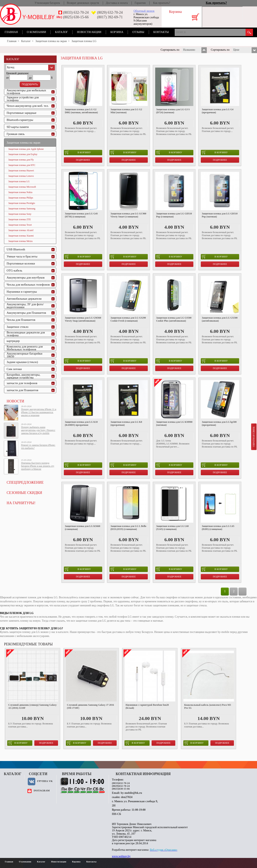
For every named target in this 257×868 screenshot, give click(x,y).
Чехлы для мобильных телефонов (28, 285)
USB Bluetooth (16, 249)
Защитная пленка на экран (51, 41)
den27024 (127, 797)
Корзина (117, 32)
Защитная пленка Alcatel (21, 230)
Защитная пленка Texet (20, 225)
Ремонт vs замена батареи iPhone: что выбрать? (38, 447)
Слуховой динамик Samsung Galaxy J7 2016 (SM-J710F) (90, 706)
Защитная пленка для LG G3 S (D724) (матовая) (173, 111)
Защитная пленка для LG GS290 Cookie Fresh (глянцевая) (128, 319)
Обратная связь (254, 437)
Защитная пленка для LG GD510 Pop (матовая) (220, 215)
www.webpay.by (121, 856)
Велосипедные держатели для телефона (26, 334)
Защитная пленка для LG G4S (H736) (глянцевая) (81, 215)
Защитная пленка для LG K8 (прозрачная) (126, 423)
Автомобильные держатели (24, 299)
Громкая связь (16, 134)
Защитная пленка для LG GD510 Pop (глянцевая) (174, 215)
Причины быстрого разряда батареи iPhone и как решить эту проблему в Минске (38, 466)
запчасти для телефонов (22, 383)
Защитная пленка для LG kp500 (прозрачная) (219, 423)
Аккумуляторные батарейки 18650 (24, 355)
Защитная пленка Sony (20, 214)
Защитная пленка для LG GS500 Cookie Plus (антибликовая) (174, 319)
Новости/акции (89, 32)
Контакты (161, 32)
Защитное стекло (18, 327)
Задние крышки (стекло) (22, 362)
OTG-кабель (14, 270)
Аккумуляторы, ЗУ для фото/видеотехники (25, 306)
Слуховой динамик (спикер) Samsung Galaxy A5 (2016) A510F (32, 706)
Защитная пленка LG (19, 181)
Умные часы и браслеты (22, 256)
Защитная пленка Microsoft (22, 187)
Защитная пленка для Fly (21, 160)
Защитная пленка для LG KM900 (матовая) (174, 423)
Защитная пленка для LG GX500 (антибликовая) (220, 319)
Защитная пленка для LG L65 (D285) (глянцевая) (218, 528)
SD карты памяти (18, 127)
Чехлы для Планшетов (21, 320)
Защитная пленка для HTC (22, 165)
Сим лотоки (14, 369)
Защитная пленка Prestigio (22, 203)
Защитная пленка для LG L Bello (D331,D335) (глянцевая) (128, 528)
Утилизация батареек (47, 3)
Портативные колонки (21, 263)
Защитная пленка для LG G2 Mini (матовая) (126, 111)
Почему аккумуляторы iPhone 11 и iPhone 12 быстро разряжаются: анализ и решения (39, 412)
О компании (37, 32)
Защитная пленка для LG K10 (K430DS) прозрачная (81, 423)
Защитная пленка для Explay (23, 154)
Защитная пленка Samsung (22, 209)
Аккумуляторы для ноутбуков (26, 278)
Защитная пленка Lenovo (21, 176)
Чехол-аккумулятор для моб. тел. (28, 106)
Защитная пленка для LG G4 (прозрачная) (218, 111)
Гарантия (140, 3)
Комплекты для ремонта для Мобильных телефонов (25, 348)
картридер (13, 341)
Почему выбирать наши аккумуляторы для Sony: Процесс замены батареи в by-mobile (38, 430)
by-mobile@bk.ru (131, 793)
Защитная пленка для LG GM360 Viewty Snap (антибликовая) (83, 319)
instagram (42, 790)
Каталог (61, 32)
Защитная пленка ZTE (20, 219)
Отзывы (138, 32)
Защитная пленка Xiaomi (21, 236)
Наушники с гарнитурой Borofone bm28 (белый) (147, 706)
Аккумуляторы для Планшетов (26, 313)
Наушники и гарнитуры (22, 292)
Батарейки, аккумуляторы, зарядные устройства (23, 376)
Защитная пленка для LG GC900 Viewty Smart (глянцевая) (128, 215)
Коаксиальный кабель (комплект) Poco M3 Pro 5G (208, 706)
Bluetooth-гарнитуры (20, 120)
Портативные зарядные (21, 113)
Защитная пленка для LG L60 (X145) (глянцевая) (172, 528)
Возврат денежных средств (83, 3)
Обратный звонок (144, 11)
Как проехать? (162, 3)
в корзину (78, 152)
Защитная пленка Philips (21, 198)
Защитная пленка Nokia (20, 192)
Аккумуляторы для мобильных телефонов (26, 92)
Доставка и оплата (117, 3)
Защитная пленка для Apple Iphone (26, 149)
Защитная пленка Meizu (20, 241)
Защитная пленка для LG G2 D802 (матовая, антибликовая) (81, 111)
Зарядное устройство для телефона (23, 99)
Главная (11, 32)
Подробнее (83, 160)
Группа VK (45, 781)
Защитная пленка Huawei (21, 171)
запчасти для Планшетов (22, 390)
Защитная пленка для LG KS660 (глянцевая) (83, 528)
